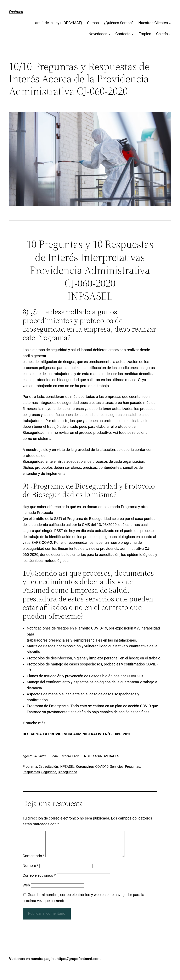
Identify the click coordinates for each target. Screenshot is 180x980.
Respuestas (31, 772)
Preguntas (133, 767)
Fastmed (16, 12)
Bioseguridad (67, 772)
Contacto (123, 34)
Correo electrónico (39, 880)
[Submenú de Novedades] (109, 34)
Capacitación (48, 767)
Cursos (93, 23)
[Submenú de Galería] (170, 34)
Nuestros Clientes (153, 23)
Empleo (145, 34)
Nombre (31, 871)
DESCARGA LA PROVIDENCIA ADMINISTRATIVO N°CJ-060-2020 (77, 734)
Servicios (117, 767)
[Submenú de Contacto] (133, 34)
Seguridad (49, 772)
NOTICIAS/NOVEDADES (102, 756)
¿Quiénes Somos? (119, 23)
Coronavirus (85, 767)
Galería (162, 34)
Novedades (98, 34)
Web (26, 890)
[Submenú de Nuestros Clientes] (170, 23)
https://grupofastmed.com (79, 964)
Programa (30, 767)
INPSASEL (67, 767)
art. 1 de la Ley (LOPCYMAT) (59, 23)
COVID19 (102, 767)
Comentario (34, 861)
